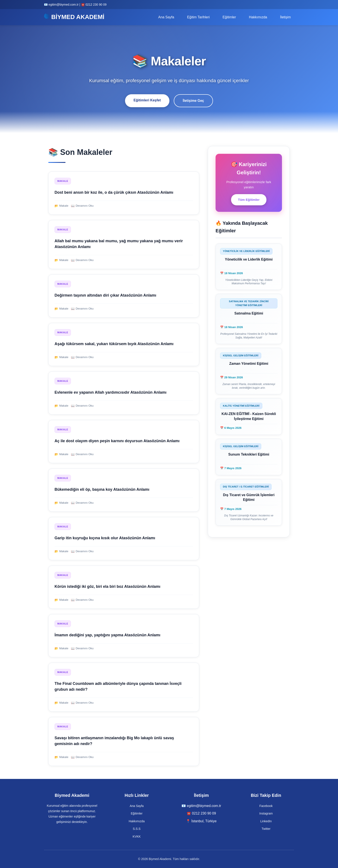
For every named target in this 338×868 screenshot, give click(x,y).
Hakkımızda (258, 17)
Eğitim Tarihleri (198, 17)
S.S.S (137, 829)
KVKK (137, 837)
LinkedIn (266, 821)
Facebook (266, 806)
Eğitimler (229, 17)
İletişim (285, 17)
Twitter (266, 829)
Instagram (266, 813)
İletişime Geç (193, 101)
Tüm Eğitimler (249, 200)
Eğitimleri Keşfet (147, 100)
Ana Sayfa (166, 17)
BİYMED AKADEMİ (74, 17)
